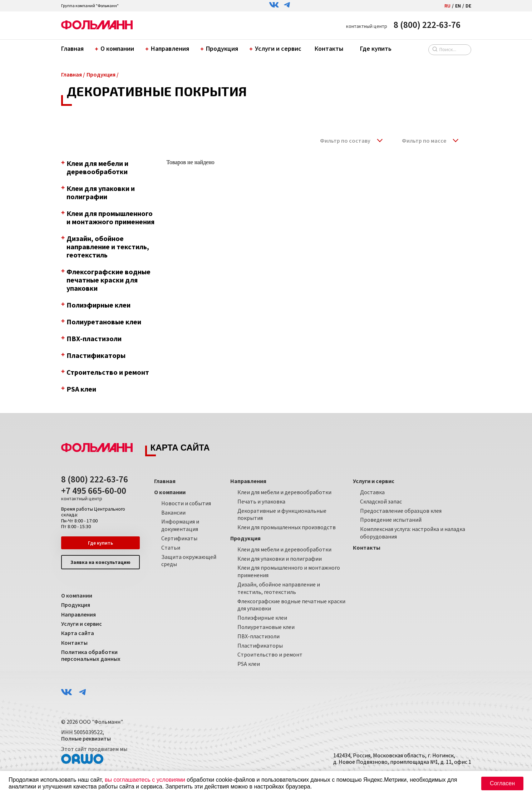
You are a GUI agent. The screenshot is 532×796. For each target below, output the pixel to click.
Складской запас (381, 501)
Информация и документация (180, 525)
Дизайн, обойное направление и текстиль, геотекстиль (279, 588)
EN (458, 6)
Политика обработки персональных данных (91, 655)
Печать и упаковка (261, 501)
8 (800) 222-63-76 (427, 25)
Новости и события (186, 503)
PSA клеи (249, 664)
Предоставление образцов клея (401, 511)
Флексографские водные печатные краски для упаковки (291, 605)
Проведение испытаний (391, 520)
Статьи (171, 547)
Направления (168, 48)
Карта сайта (78, 633)
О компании (115, 48)
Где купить (376, 48)
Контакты (329, 48)
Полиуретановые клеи (266, 627)
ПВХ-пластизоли (258, 636)
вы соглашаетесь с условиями (145, 780)
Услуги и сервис (276, 48)
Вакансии (173, 512)
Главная (72, 48)
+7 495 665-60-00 (94, 494)
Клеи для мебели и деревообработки (284, 492)
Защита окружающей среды (189, 561)
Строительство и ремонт (270, 654)
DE (468, 6)
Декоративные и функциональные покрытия (282, 514)
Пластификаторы (260, 645)
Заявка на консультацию (100, 562)
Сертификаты (179, 538)
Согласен (502, 783)
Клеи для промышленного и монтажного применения (289, 571)
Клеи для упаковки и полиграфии (280, 559)
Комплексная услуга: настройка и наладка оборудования (413, 533)
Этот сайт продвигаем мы (94, 755)
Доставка (372, 492)
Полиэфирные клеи (262, 618)
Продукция (220, 48)
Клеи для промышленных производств (287, 527)
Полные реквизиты (86, 738)
